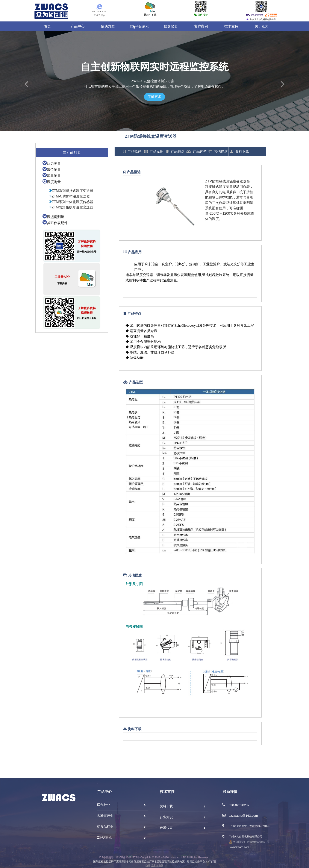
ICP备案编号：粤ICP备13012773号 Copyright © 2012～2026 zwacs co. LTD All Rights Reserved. (154, 857)
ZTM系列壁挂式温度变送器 (71, 191)
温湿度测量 (53, 217)
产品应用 (154, 151)
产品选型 (197, 151)
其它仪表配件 (55, 223)
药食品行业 (105, 826)
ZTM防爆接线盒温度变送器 (71, 207)
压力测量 (52, 163)
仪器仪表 (171, 26)
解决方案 (108, 26)
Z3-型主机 (105, 837)
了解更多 (154, 97)
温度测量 (52, 182)
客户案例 (201, 26)
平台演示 (139, 26)
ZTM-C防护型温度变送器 (70, 196)
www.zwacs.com (239, 847)
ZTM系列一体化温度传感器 (71, 202)
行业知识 (166, 817)
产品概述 (132, 151)
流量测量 (52, 176)
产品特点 (175, 151)
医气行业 (104, 805)
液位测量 (52, 170)
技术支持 (231, 26)
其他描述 (218, 151)
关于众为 (262, 26)
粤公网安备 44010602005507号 (249, 842)
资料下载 (239, 151)
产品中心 (78, 26)
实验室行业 (105, 816)
